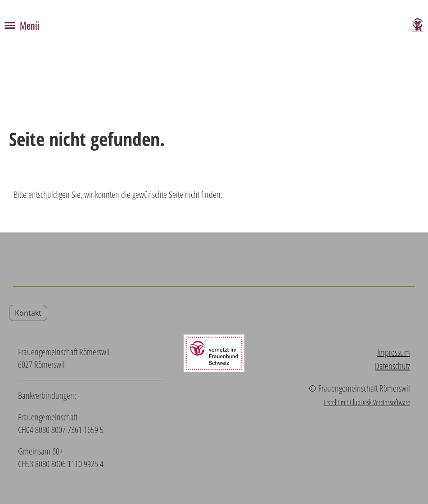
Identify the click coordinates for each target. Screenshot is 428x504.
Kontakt (28, 313)
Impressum (394, 352)
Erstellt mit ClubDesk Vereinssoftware (367, 402)
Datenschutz (392, 366)
